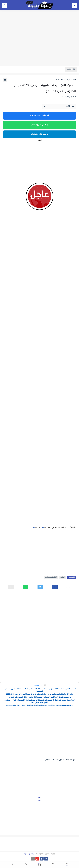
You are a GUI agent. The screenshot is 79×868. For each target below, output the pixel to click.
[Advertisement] (39, 45)
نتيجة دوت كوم (30, 854)
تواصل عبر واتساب (39, 125)
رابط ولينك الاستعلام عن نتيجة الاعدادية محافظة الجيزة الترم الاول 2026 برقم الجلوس (40, 706)
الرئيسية (72, 80)
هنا (42, 528)
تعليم (59, 80)
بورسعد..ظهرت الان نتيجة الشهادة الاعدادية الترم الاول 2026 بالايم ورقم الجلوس (39, 697)
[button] (55, 587)
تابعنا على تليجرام (40, 134)
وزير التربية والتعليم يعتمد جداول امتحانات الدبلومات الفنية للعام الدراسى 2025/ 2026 (39, 694)
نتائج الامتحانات (51, 577)
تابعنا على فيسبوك (40, 116)
